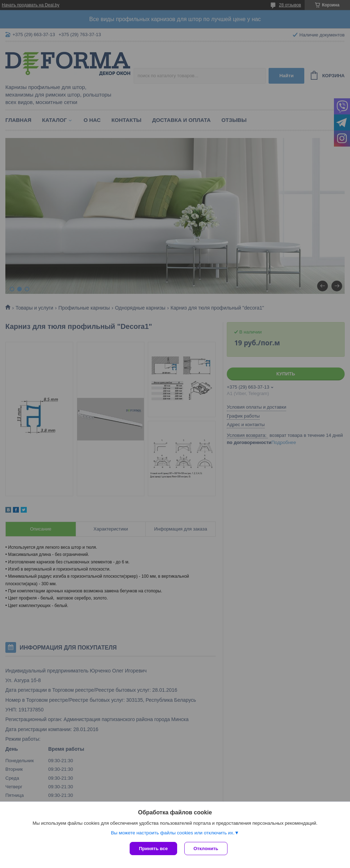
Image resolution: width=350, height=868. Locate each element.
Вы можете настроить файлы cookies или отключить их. (172, 833)
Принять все (153, 849)
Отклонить (206, 849)
